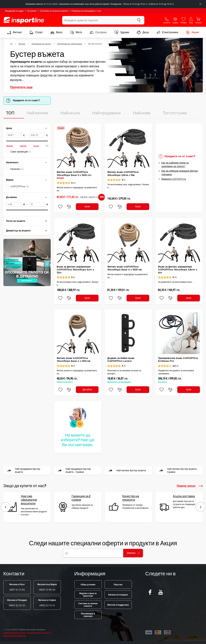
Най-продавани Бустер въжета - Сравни (74, 471)
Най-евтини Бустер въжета (126, 471)
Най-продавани (106, 113)
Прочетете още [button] (21, 87)
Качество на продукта (131, 498)
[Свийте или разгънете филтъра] (46, 128)
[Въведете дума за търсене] (98, 20)
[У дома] (11, 44)
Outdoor (98, 32)
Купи (87, 206)
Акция (192, 32)
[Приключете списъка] (200, 4)
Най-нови (142, 113)
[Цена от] (14, 135)
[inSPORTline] (24, 20)
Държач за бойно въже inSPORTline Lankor (121, 360)
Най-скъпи (70, 113)
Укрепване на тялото (41, 44)
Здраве (122, 32)
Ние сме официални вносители (29, 500)
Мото (76, 32)
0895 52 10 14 (47, 603)
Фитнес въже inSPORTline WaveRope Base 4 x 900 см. (74, 360)
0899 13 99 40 (47, 587)
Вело (56, 32)
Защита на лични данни (15, 633)
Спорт (36, 32)
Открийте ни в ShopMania (39, 633)
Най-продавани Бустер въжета (23, 471)
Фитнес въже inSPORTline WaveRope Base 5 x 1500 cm (74, 175)
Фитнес (15, 32)
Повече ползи (190, 486)
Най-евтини (37, 113)
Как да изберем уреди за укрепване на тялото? (175, 165)
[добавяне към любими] (60, 207)
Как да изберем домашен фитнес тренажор (180, 173)
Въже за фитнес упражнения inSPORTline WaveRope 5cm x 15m (75, 270)
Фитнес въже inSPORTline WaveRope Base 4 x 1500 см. (125, 268)
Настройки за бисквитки (15, 636)
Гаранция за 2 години (81, 498)
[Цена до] (37, 135)
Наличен (17, 169)
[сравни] (69, 207)
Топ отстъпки (175, 113)
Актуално (32, 11)
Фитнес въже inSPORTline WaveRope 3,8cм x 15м (123, 174)
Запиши (133, 553)
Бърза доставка (184, 496)
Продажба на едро (14, 11)
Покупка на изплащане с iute (86, 11)
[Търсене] (139, 20)
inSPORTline (20, 186)
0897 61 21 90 (17, 587)
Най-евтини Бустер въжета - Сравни (178, 471)
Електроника (167, 32)
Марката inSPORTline (174, 179)
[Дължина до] (37, 204)
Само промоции (21, 152)
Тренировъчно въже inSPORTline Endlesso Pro (178, 360)
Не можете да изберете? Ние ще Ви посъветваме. (78, 440)
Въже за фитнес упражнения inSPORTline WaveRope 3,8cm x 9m (178, 270)
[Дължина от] (14, 204)
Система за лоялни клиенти (54, 11)
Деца (143, 32)
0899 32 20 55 (17, 603)
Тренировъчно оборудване (69, 44)
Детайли (87, 389)
